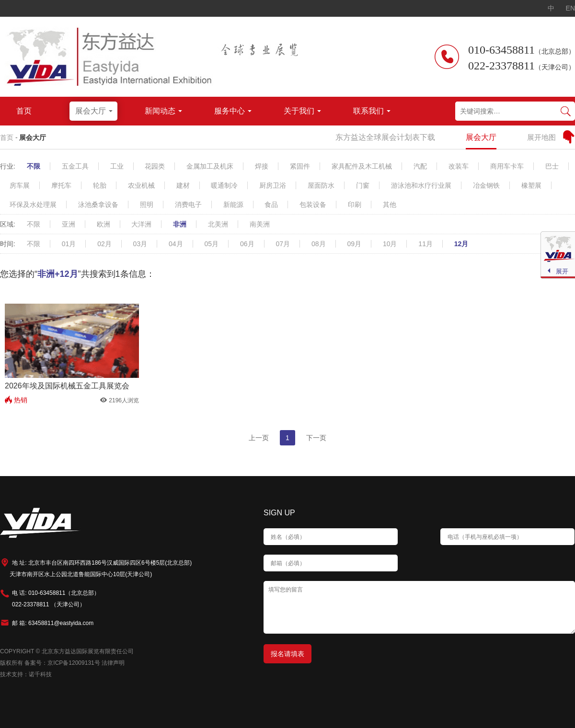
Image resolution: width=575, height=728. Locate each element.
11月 (425, 244)
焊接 (262, 166)
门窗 (363, 185)
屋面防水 (321, 185)
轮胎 (100, 185)
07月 (283, 244)
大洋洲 (141, 224)
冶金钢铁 (486, 185)
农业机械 (141, 185)
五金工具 (75, 166)
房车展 (20, 185)
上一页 (259, 438)
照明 (147, 205)
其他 (390, 205)
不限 (34, 166)
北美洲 (218, 224)
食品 (271, 205)
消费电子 (188, 205)
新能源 (233, 205)
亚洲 (69, 224)
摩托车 (61, 185)
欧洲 (103, 224)
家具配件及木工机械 (362, 166)
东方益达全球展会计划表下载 (385, 137)
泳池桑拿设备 (98, 205)
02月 (104, 244)
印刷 (355, 205)
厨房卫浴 (273, 185)
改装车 (459, 166)
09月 (354, 244)
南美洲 (260, 224)
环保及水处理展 (33, 205)
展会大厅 (33, 137)
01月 (69, 244)
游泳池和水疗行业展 (421, 185)
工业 (117, 166)
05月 (212, 244)
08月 (319, 244)
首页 (7, 137)
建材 (183, 185)
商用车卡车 (507, 166)
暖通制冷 (224, 185)
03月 (140, 244)
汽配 (420, 166)
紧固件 (300, 166)
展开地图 (541, 137)
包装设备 (313, 205)
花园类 (155, 166)
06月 (247, 244)
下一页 (316, 438)
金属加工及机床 (210, 166)
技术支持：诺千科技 (26, 674)
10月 (390, 244)
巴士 (552, 166)
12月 (461, 244)
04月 (176, 244)
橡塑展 (531, 185)
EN (570, 8)
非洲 (180, 224)
